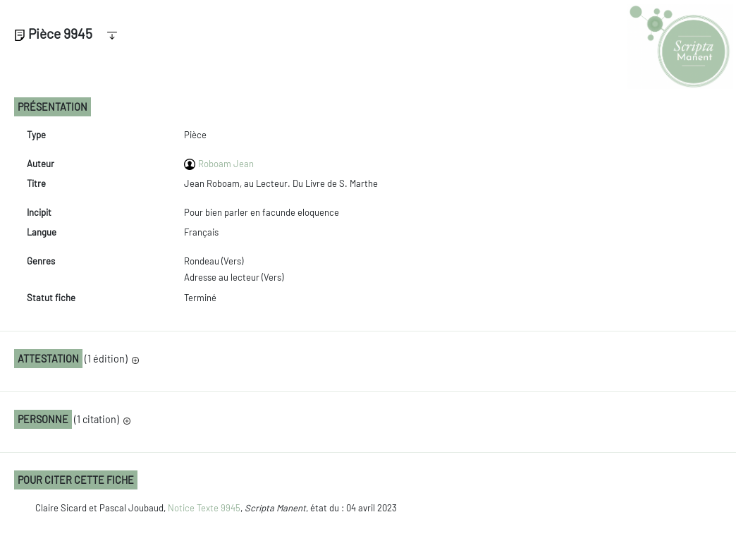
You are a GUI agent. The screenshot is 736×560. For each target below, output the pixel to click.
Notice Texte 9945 (204, 508)
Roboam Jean (226, 164)
